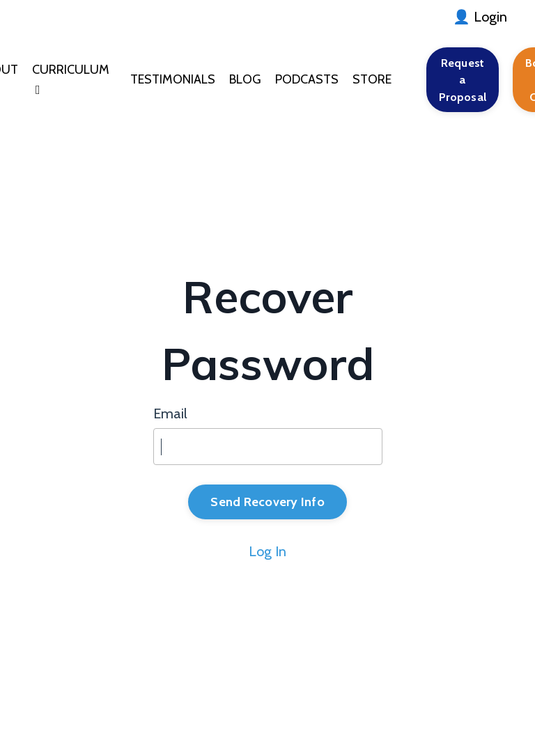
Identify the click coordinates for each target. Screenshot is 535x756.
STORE (372, 79)
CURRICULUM (71, 79)
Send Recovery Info (267, 502)
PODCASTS (307, 79)
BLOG (245, 79)
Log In (267, 551)
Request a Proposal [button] (463, 80)
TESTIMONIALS (173, 79)
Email (170, 414)
